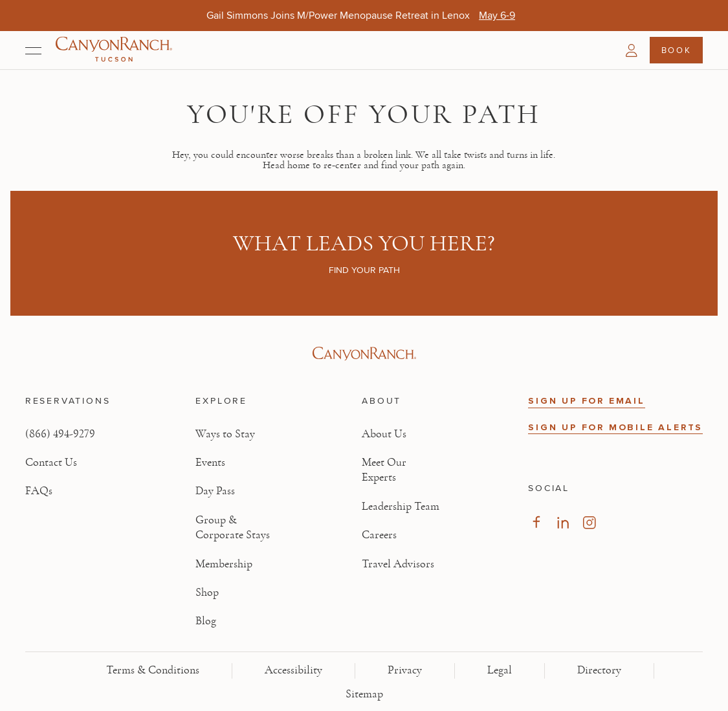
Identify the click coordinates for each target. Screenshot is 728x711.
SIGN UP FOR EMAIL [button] (587, 401)
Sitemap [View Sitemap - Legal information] (364, 694)
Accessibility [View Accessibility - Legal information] (293, 670)
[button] (632, 50)
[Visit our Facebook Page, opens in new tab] (536, 522)
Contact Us (51, 463)
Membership (224, 564)
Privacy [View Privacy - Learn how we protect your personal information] (405, 670)
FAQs (39, 491)
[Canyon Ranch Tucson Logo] (114, 50)
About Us (384, 434)
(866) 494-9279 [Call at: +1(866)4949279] (60, 434)
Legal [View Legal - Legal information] (500, 670)
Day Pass (215, 491)
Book (676, 50)
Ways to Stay (225, 434)
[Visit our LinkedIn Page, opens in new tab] (563, 522)
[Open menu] (33, 50)
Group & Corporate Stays (233, 528)
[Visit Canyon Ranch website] (364, 354)
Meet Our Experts (384, 470)
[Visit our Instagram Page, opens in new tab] (589, 522)
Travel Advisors (398, 564)
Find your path (364, 270)
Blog (206, 621)
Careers (379, 535)
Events (210, 463)
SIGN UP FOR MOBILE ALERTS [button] (615, 427)
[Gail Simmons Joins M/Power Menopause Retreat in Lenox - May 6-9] (497, 15)
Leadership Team (401, 507)
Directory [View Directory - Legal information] (599, 670)
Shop (207, 593)
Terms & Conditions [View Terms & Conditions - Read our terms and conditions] (153, 670)
